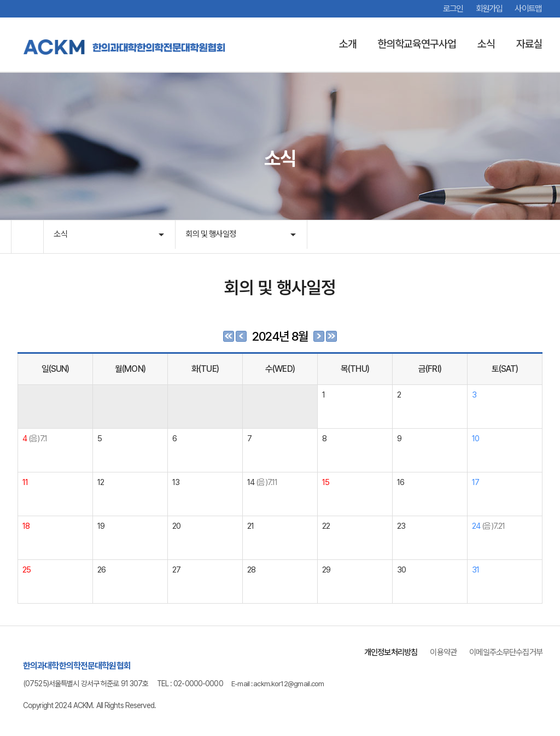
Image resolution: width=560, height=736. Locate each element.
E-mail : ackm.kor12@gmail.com (281, 684)
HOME (27, 237)
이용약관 (436, 652)
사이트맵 (527, 8)
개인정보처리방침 (381, 652)
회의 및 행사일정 (213, 236)
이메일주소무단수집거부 (503, 652)
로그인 (448, 8)
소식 (62, 236)
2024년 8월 (280, 336)
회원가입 (486, 8)
